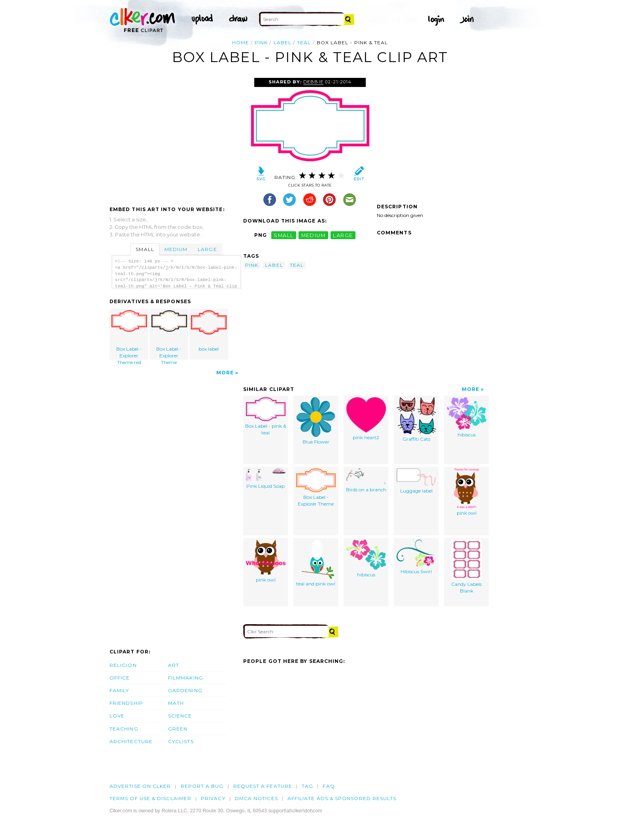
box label (209, 331)
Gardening (185, 690)
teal (304, 42)
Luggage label (416, 481)
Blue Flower (316, 421)
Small (145, 249)
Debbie (313, 82)
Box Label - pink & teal (266, 416)
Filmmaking (186, 678)
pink (261, 42)
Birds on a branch (366, 480)
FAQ (329, 786)
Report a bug (202, 786)
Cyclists (181, 741)
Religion (123, 665)
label (283, 42)
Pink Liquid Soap (266, 479)
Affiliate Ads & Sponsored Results (342, 798)
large (343, 235)
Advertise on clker (140, 786)
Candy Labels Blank (466, 567)
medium (314, 235)
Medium (176, 249)
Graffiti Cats (416, 420)
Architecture (131, 741)
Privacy (213, 798)
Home (241, 42)
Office (120, 678)
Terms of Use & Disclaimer (150, 798)
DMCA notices (256, 798)
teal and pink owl (316, 563)
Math (176, 703)
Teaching (124, 729)
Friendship (126, 703)
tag (307, 786)
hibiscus (467, 417)
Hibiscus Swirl (416, 557)
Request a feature (263, 786)
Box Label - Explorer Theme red (129, 335)
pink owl (466, 492)
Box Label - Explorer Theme (169, 335)
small (284, 235)
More (225, 373)
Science (180, 716)
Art (174, 665)
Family (119, 690)
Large (207, 249)
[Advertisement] (176, 137)
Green (178, 729)
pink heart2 (366, 419)
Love (117, 716)
